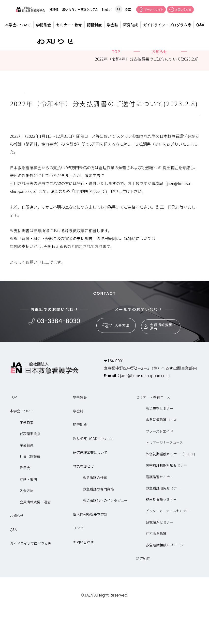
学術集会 (44, 25)
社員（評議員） (32, 489)
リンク (78, 561)
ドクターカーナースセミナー (168, 544)
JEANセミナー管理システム (80, 9)
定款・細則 (28, 512)
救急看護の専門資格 (98, 522)
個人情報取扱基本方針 (90, 547)
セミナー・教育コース (153, 430)
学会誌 (112, 25)
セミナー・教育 (69, 25)
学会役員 (27, 478)
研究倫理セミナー (160, 555)
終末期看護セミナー (161, 532)
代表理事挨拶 (30, 466)
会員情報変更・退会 (158, 357)
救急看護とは (83, 499)
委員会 (25, 501)
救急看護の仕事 (95, 510)
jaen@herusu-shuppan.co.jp (145, 408)
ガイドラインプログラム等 (30, 576)
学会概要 (27, 455)
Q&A (200, 25)
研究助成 (131, 25)
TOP (13, 430)
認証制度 (94, 25)
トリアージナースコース (164, 475)
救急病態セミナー (160, 441)
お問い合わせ (83, 575)
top (116, 84)
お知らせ (159, 84)
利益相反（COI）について (93, 471)
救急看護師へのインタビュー (105, 533)
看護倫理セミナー (160, 509)
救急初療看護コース (161, 453)
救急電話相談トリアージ (165, 578)
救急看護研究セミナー (163, 521)
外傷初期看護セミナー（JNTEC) (170, 487)
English (107, 9)
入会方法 (114, 357)
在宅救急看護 (156, 566)
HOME (54, 9)
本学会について (18, 25)
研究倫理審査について (90, 485)
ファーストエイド (159, 464)
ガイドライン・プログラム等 (167, 25)
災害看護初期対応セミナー (166, 498)
